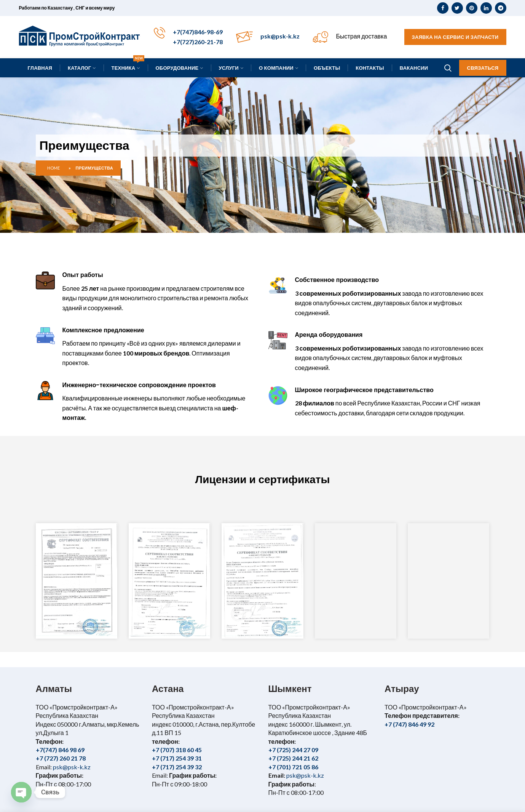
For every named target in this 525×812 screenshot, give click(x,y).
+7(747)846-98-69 (198, 32)
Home (54, 168)
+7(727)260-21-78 (198, 42)
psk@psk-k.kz (280, 36)
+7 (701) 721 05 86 (293, 767)
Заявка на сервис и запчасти (455, 37)
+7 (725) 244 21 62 (293, 758)
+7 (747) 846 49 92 (409, 724)
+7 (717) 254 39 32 (177, 767)
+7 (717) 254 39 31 (177, 758)
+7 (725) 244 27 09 (293, 750)
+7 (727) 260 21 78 (61, 758)
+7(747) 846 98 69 (60, 750)
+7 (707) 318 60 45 (177, 750)
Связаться (483, 68)
